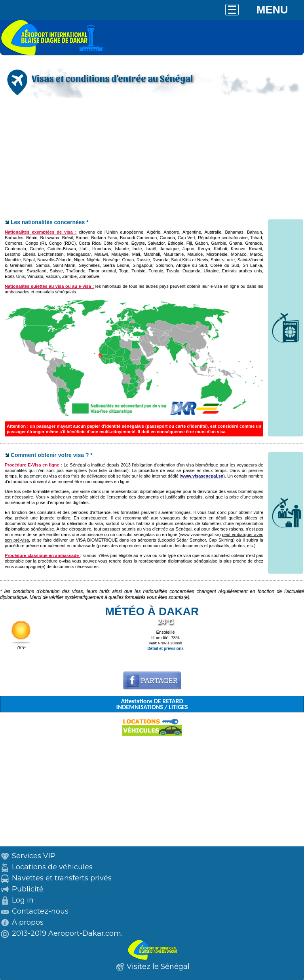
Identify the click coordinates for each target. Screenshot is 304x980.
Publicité (28, 889)
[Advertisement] (152, 159)
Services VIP (34, 856)
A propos (28, 922)
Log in (23, 900)
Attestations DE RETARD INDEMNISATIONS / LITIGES (152, 704)
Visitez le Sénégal (158, 967)
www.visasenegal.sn (202, 476)
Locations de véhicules (52, 867)
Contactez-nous (40, 911)
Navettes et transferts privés (62, 878)
